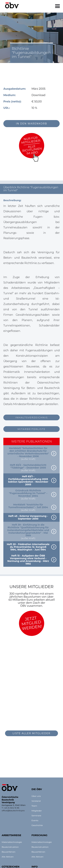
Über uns (36, 796)
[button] (58, 6)
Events (35, 820)
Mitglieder (37, 811)
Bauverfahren (9, 852)
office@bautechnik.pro (13, 810)
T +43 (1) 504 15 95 (10, 808)
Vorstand (36, 801)
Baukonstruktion (10, 847)
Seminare (36, 816)
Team (34, 806)
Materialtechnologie (12, 842)
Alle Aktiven (8, 857)
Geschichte (37, 825)
